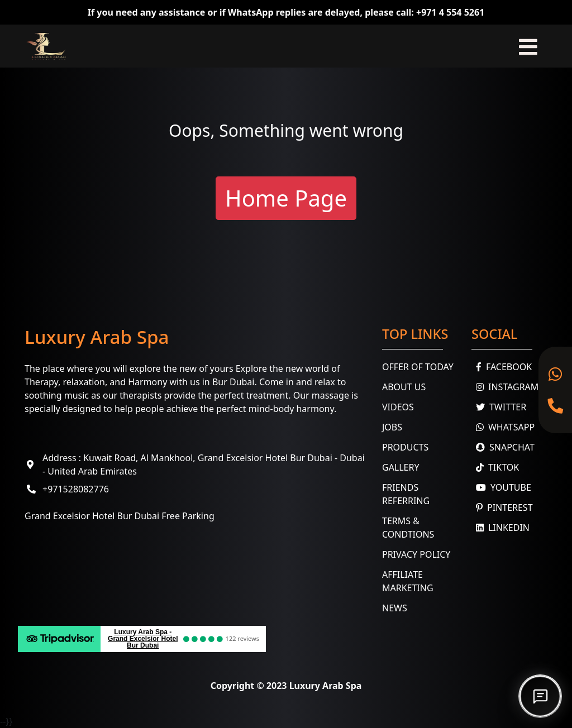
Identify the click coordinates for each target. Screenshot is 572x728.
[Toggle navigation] (528, 46)
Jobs (392, 427)
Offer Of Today (418, 367)
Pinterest (502, 507)
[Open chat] (540, 696)
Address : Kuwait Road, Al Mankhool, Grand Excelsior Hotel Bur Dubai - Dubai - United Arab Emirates (204, 464)
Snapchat (503, 447)
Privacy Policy (416, 554)
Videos (398, 407)
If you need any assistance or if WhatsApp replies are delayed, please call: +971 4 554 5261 (286, 12)
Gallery (401, 467)
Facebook (502, 367)
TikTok (495, 467)
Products (405, 447)
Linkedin (500, 528)
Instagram (505, 387)
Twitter (499, 407)
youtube (501, 487)
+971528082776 (76, 489)
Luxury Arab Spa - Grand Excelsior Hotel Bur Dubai (143, 639)
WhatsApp (503, 427)
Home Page (286, 198)
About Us (404, 387)
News (395, 608)
